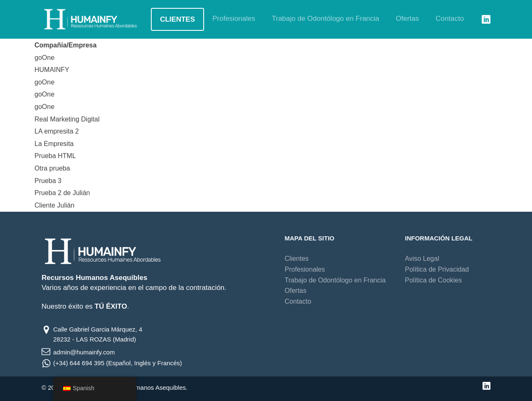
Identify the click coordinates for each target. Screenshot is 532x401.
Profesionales (234, 19)
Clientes (177, 19)
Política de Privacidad (437, 269)
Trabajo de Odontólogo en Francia (325, 19)
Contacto (450, 19)
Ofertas (407, 19)
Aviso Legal (422, 259)
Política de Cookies (433, 280)
